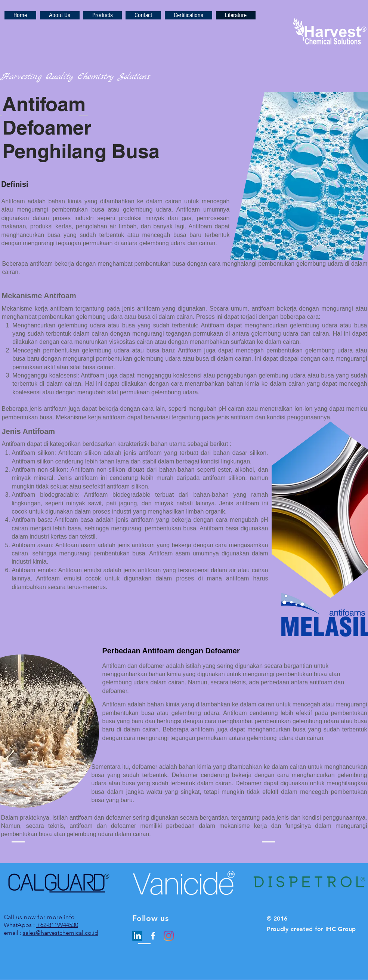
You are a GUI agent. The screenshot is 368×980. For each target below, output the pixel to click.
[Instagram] (169, 936)
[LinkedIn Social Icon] (137, 936)
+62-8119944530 (57, 925)
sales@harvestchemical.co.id (61, 933)
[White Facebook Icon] (153, 936)
